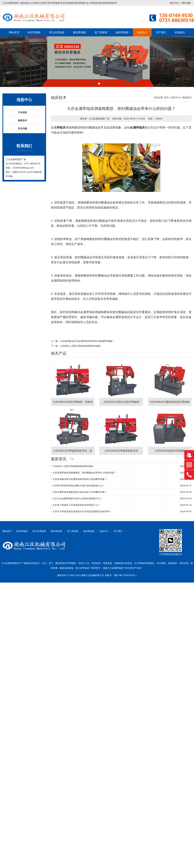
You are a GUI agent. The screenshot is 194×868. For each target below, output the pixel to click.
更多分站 (174, 3)
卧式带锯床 (34, 32)
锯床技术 (22, 120)
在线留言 (180, 32)
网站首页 (14, 32)
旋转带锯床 (122, 32)
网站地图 (186, 3)
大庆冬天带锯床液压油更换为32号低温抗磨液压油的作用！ (82, 511)
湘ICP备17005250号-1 (125, 575)
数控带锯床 (80, 32)
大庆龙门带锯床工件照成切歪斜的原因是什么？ (76, 505)
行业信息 (22, 112)
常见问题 (22, 128)
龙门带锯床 (101, 32)
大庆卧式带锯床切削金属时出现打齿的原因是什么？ (79, 485)
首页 (166, 97)
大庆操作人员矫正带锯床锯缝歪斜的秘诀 (80, 346)
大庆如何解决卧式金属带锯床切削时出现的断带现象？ (87, 341)
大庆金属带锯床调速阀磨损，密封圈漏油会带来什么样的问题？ (84, 473)
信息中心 (142, 32)
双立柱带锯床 (57, 32)
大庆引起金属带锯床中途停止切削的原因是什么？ (77, 498)
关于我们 (161, 32)
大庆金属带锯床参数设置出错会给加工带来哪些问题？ (80, 492)
